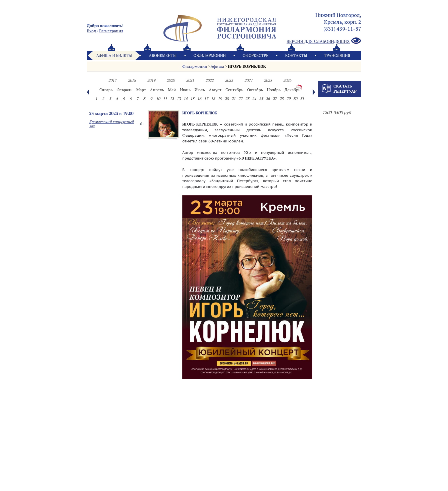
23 (247, 99)
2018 (132, 80)
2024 (248, 80)
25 (261, 99)
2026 (287, 80)
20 (227, 99)
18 (213, 99)
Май (172, 90)
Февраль (124, 90)
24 (254, 99)
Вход (91, 31)
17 (206, 99)
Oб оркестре (255, 55)
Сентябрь (234, 90)
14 (185, 99)
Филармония (195, 66)
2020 (171, 80)
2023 (229, 80)
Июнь (185, 90)
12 (172, 99)
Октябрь (255, 90)
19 (220, 99)
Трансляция (337, 55)
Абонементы (163, 55)
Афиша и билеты (114, 55)
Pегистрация (111, 31)
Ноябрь (274, 90)
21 (233, 99)
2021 (190, 80)
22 (240, 99)
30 (295, 99)
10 (158, 99)
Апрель (157, 90)
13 (179, 99)
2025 (268, 80)
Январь (106, 90)
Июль (200, 90)
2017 (112, 80)
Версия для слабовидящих (324, 41)
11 (165, 99)
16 (199, 99)
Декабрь (292, 90)
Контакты (296, 55)
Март (141, 90)
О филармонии (210, 55)
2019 (151, 80)
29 (288, 99)
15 (192, 99)
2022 (209, 80)
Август (215, 90)
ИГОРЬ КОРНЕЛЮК (247, 66)
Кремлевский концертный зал (111, 124)
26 (268, 99)
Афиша (217, 66)
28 (281, 99)
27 (275, 99)
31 (302, 99)
